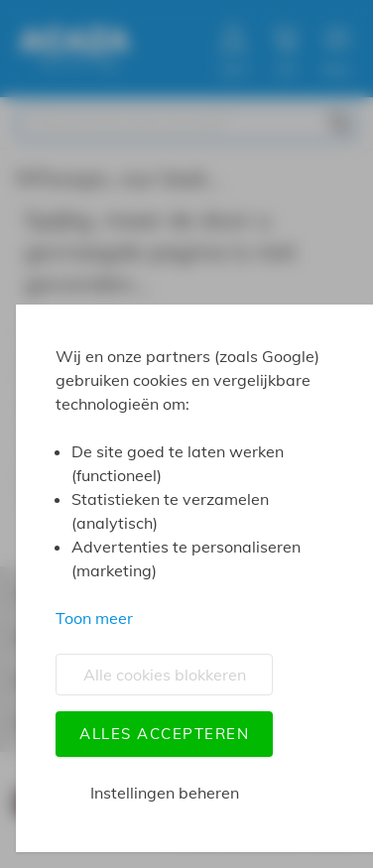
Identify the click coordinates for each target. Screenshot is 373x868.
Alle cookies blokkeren (165, 675)
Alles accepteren (164, 734)
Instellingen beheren (165, 793)
